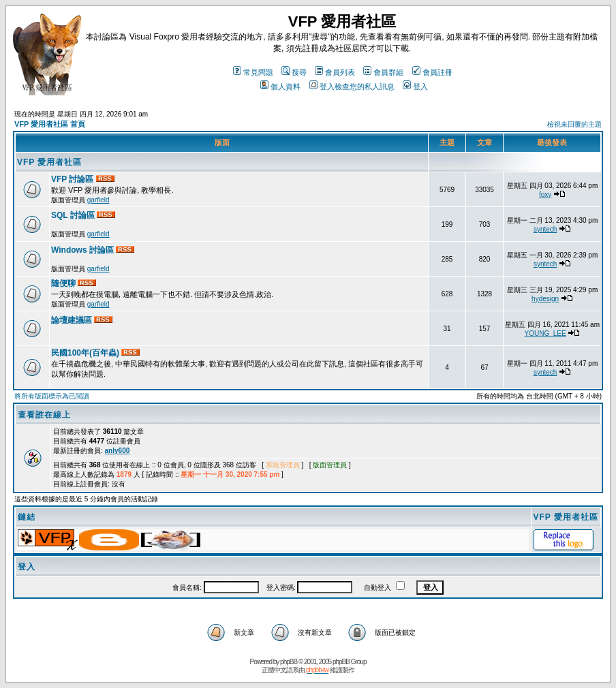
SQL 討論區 (74, 215)
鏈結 (27, 517)
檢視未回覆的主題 (574, 124)
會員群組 (383, 72)
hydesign (545, 299)
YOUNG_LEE (545, 333)
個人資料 (280, 87)
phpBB (289, 662)
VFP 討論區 (74, 179)
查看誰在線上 (44, 415)
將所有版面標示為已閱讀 (52, 396)
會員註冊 (432, 72)
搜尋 (294, 72)
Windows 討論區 (83, 250)
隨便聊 (64, 283)
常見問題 (253, 72)
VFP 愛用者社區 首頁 (50, 124)
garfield (98, 200)
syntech (545, 229)
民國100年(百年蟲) (86, 353)
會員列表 (335, 72)
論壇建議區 (73, 320)
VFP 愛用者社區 (49, 162)
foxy (545, 194)
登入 (415, 87)
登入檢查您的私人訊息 (352, 87)
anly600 (118, 451)
